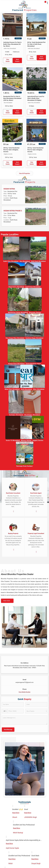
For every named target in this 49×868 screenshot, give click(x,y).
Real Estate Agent (36, 493)
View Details (8, 60)
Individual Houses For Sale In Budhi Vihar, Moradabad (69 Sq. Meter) (12, 44)
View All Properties (24, 173)
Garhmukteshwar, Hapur (33, 364)
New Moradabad (25, 261)
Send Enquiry (17, 60)
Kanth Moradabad (26, 389)
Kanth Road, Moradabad (33, 287)
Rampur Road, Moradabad (16, 364)
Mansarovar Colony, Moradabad (18, 312)
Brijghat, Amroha (38, 440)
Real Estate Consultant (13, 493)
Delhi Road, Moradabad (38, 261)
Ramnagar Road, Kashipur (24, 466)
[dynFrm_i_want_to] (36, 711)
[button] (25, 692)
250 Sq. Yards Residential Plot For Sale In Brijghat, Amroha (35, 150)
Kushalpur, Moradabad (16, 415)
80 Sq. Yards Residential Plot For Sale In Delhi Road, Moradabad (36, 44)
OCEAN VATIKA (9, 189)
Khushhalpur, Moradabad (32, 415)
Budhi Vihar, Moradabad (11, 261)
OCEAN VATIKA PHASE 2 (13, 211)
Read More (16, 813)
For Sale (18, 38)
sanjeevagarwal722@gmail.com (24, 682)
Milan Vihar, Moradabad (12, 389)
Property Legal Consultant (36, 533)
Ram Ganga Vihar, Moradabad (15, 338)
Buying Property (13, 533)
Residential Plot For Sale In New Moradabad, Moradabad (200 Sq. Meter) (12, 98)
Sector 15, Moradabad (13, 440)
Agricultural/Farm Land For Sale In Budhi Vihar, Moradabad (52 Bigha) (36, 98)
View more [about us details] (7, 601)
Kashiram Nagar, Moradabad (34, 338)
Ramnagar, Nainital (35, 312)
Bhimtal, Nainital (26, 440)
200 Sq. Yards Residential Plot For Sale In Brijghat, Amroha (11, 150)
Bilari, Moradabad (39, 389)
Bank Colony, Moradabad (16, 287)
